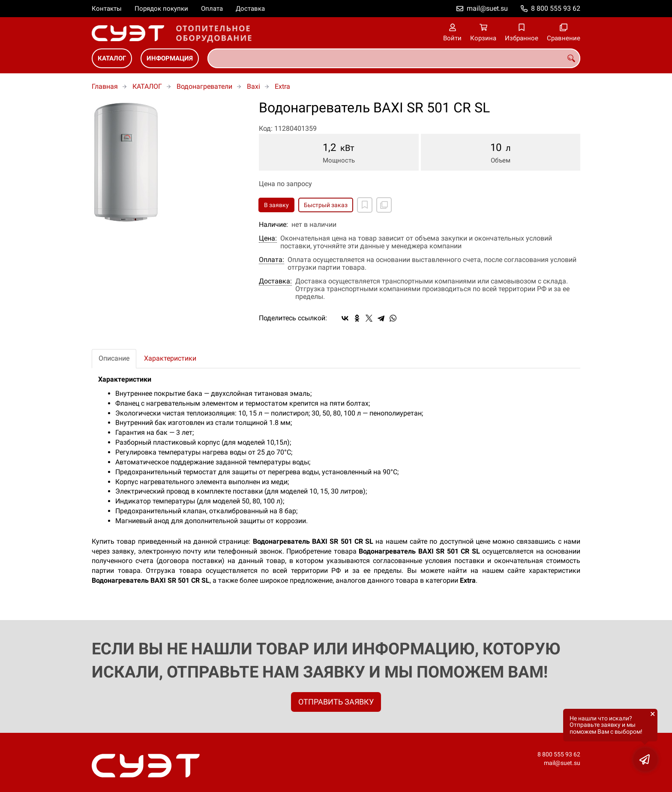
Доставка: (275, 281)
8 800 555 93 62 (556, 8)
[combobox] (394, 58)
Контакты (107, 9)
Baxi (253, 86)
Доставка (250, 9)
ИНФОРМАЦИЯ (170, 58)
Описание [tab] (114, 358)
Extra (282, 86)
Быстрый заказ (326, 205)
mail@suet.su (487, 8)
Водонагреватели (204, 86)
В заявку (276, 205)
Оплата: (271, 260)
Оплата (212, 9)
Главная (105, 86)
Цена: (268, 238)
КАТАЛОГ (112, 58)
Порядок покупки (161, 9)
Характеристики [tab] (170, 358)
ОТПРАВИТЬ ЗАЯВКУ (336, 702)
